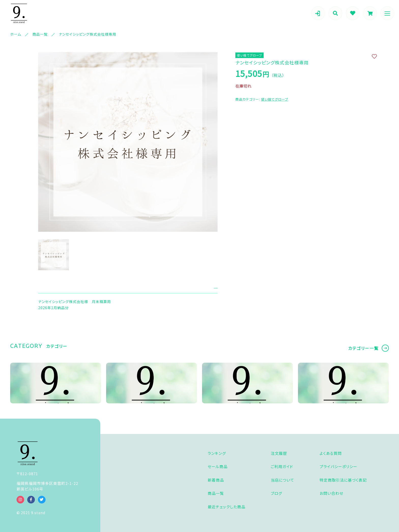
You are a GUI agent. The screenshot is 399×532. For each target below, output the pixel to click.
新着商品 (216, 480)
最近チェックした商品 (226, 507)
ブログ (276, 493)
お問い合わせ (331, 493)
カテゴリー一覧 (363, 348)
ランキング (217, 453)
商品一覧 (216, 493)
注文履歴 (279, 453)
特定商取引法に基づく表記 (343, 480)
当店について (282, 480)
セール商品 (218, 466)
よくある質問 (331, 453)
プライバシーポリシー (338, 466)
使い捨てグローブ (275, 99)
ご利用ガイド (282, 466)
